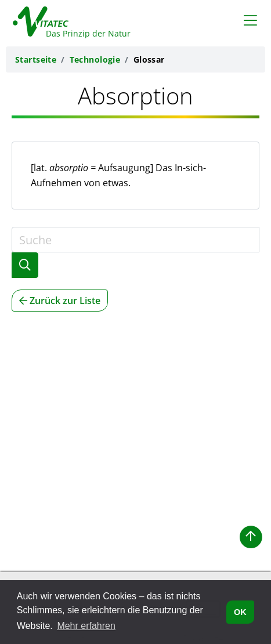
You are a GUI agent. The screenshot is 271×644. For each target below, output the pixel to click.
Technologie (95, 59)
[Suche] (135, 240)
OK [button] (240, 612)
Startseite (36, 59)
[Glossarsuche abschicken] (25, 265)
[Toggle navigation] (250, 20)
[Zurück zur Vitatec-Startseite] (65, 19)
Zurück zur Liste (60, 301)
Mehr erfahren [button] (86, 626)
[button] (251, 537)
